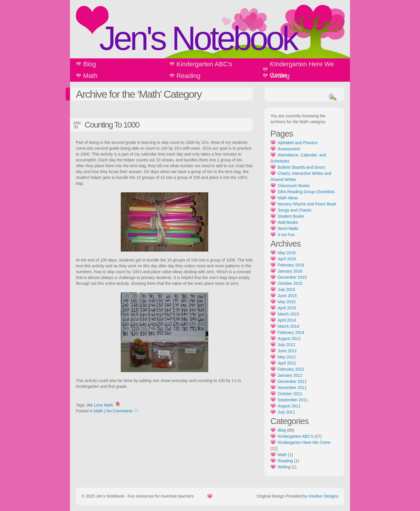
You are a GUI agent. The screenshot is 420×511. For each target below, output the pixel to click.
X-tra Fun (286, 235)
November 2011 (292, 388)
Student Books (291, 216)
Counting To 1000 (112, 125)
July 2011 (286, 412)
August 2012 (289, 339)
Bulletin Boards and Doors (301, 167)
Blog (90, 64)
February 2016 (291, 265)
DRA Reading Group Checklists (306, 192)
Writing (280, 76)
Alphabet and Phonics (297, 143)
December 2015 (292, 277)
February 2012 (291, 369)
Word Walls (288, 229)
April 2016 (287, 259)
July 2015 (286, 289)
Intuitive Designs (323, 496)
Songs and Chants (294, 210)
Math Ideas (288, 198)
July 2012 (286, 345)
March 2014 (288, 326)
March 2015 (288, 314)
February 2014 (291, 332)
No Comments (119, 411)
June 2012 (287, 351)
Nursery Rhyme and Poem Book (307, 204)
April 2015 (287, 308)
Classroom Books (294, 186)
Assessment (289, 149)
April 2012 (287, 363)
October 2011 (290, 394)
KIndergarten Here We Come (302, 70)
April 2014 (287, 320)
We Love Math (100, 405)
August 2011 (289, 406)
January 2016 (290, 271)
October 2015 (290, 283)
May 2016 (287, 253)
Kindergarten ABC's (204, 64)
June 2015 (287, 296)
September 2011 (293, 400)
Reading (188, 76)
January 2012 (290, 375)
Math (90, 76)
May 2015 (287, 302)
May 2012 (287, 357)
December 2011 (292, 381)
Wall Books (288, 222)
